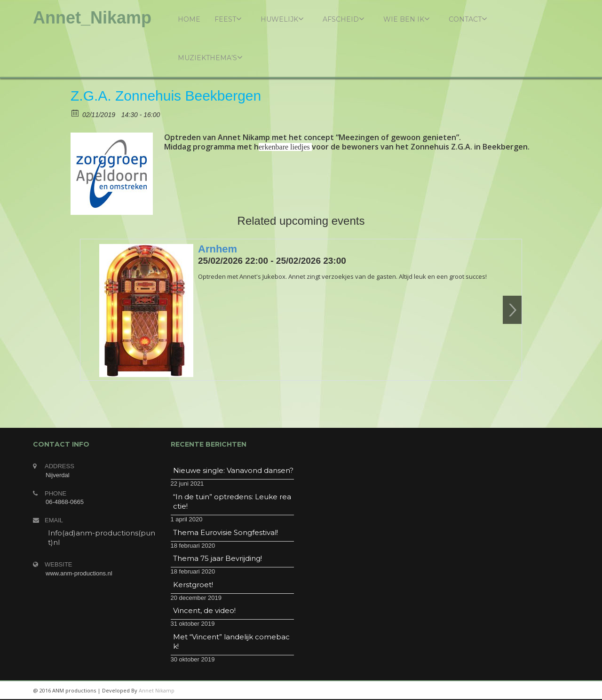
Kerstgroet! (193, 585)
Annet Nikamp (157, 690)
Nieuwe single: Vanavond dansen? (233, 470)
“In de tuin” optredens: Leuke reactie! (232, 501)
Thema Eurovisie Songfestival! (226, 532)
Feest (228, 19)
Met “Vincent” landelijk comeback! (231, 641)
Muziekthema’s (210, 58)
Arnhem (218, 249)
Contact (468, 19)
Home (189, 19)
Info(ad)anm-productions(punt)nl (102, 538)
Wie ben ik (407, 19)
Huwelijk (282, 19)
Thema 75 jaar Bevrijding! (218, 558)
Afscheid (344, 19)
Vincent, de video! (204, 610)
